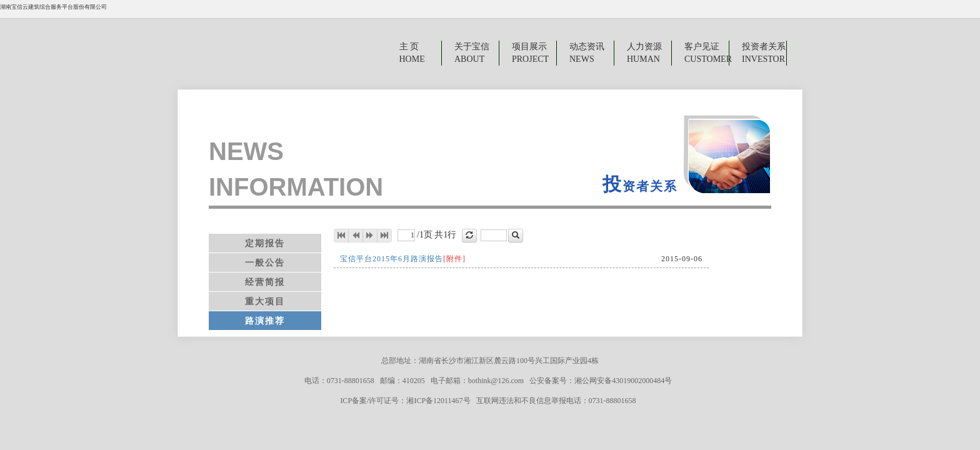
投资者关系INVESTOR (764, 53)
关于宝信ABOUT (472, 53)
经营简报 (265, 282)
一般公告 (265, 262)
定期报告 (265, 243)
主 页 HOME (411, 53)
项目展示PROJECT (530, 53)
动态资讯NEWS (587, 53)
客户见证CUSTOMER (707, 53)
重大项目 (265, 301)
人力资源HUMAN (644, 53)
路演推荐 (265, 321)
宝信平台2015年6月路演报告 (403, 259)
